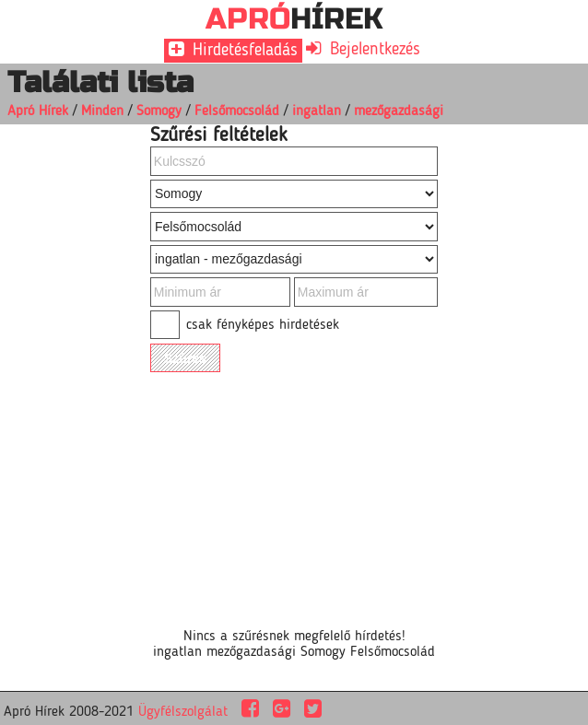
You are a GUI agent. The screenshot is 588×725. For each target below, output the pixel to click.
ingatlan (317, 111)
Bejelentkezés (372, 50)
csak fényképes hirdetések (263, 325)
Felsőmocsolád (237, 111)
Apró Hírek (38, 111)
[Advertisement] (262, 491)
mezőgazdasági (399, 111)
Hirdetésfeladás (242, 51)
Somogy (159, 111)
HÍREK (294, 19)
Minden (102, 111)
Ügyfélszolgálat (183, 712)
